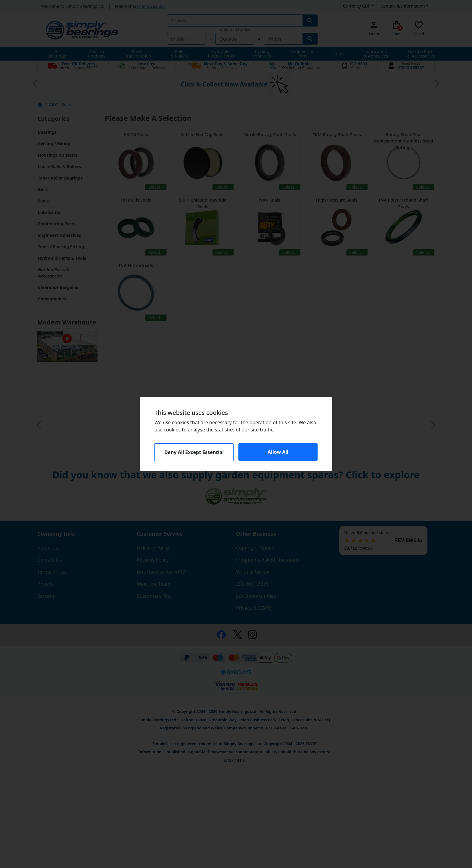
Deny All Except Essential (194, 452)
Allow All (278, 452)
